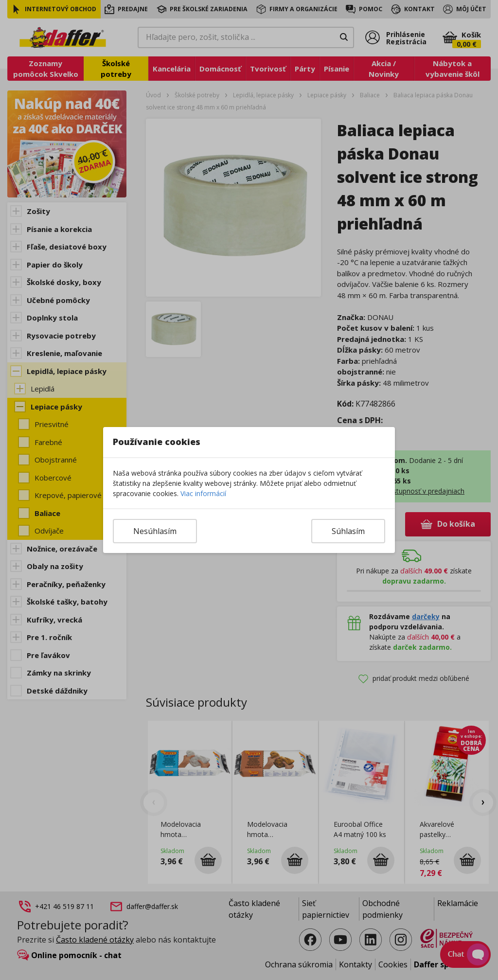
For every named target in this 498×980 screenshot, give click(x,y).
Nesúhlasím (155, 531)
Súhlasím (348, 531)
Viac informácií (203, 493)
